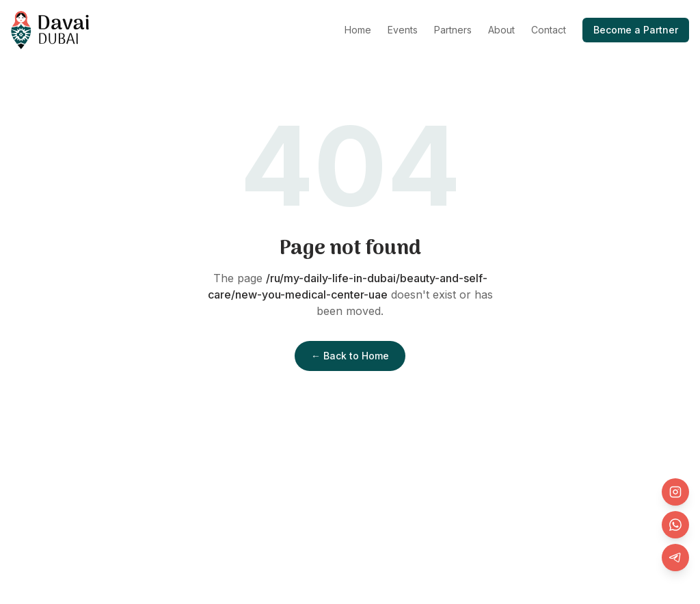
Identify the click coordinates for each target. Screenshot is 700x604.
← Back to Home (350, 356)
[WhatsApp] (675, 525)
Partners (453, 30)
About (501, 30)
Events (403, 30)
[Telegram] (675, 558)
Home (358, 30)
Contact (549, 30)
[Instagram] (675, 492)
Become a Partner (636, 30)
